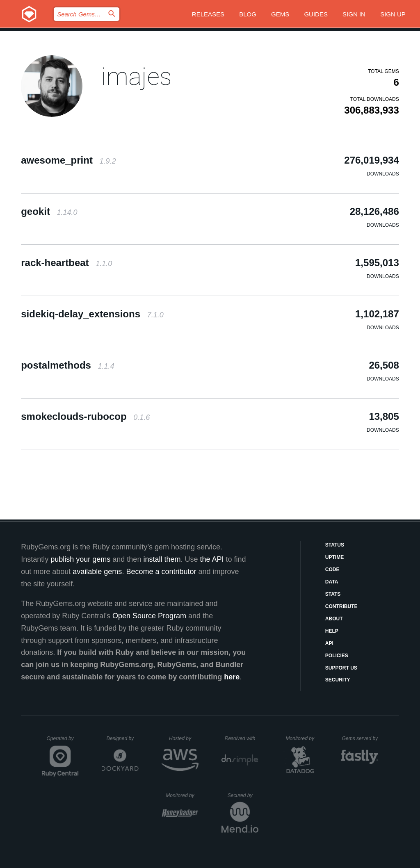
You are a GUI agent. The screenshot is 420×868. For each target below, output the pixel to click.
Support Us (341, 668)
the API (212, 559)
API (329, 643)
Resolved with (242, 738)
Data (332, 582)
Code (332, 570)
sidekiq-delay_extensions (92, 314)
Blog (248, 14)
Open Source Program (149, 616)
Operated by (63, 741)
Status (335, 545)
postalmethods (67, 365)
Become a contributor (161, 572)
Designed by (122, 738)
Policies (337, 656)
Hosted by (184, 738)
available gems (97, 572)
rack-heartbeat (66, 263)
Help (332, 631)
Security (338, 680)
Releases (208, 14)
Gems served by (360, 738)
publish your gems (80, 559)
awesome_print (68, 160)
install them (162, 559)
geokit (49, 211)
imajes (136, 76)
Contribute (341, 606)
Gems (280, 14)
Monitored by (302, 738)
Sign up (393, 14)
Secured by (243, 795)
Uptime (334, 557)
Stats (333, 594)
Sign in (354, 14)
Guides (316, 14)
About (334, 619)
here (232, 677)
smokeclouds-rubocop (85, 416)
